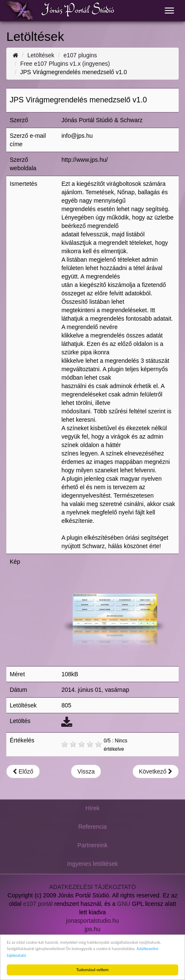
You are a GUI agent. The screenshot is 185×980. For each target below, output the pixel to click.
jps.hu (92, 929)
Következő (156, 771)
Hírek (92, 808)
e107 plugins (80, 55)
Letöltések (41, 55)
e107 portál (38, 904)
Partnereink (92, 845)
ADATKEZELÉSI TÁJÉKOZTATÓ (92, 887)
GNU (124, 904)
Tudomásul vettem (92, 970)
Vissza (86, 771)
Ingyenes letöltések (92, 864)
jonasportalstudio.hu (92, 921)
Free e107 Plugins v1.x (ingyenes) (65, 64)
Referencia (92, 827)
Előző (23, 771)
